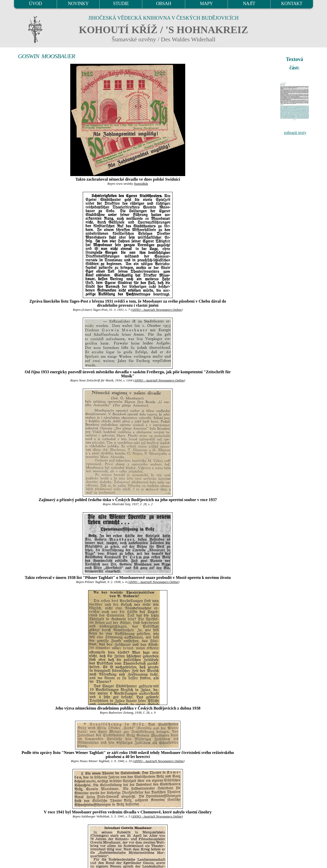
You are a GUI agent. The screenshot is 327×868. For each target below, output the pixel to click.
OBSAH (164, 4)
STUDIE (121, 4)
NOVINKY (78, 4)
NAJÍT (249, 4)
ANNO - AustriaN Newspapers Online (157, 310)
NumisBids (141, 184)
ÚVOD (35, 4)
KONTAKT (292, 4)
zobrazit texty (295, 133)
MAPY (206, 4)
